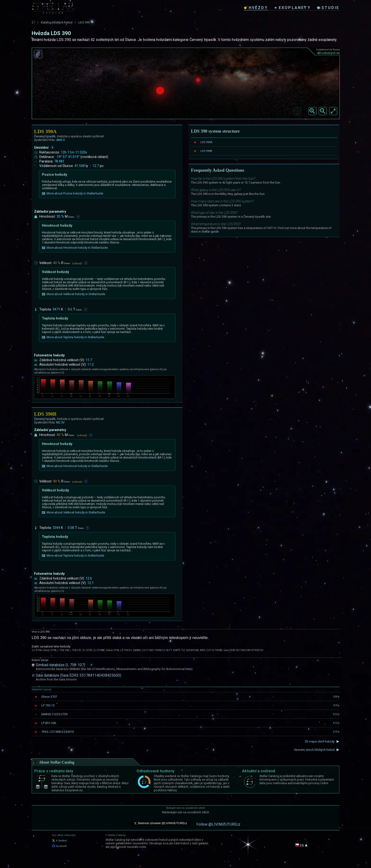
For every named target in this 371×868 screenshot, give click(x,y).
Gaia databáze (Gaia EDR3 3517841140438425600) (78, 675)
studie (328, 8)
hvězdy (256, 8)
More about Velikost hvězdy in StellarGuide (73, 294)
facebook (59, 846)
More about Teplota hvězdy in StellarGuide (73, 337)
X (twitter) (60, 841)
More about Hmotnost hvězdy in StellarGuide (75, 248)
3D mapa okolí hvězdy (320, 741)
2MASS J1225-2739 (54, 714)
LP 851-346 (49, 723)
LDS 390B (206, 151)
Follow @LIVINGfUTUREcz (218, 824)
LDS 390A (206, 142)
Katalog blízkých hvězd (57, 22)
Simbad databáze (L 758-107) (60, 665)
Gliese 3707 (49, 697)
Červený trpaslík (45, 136)
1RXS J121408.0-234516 (57, 732)
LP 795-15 (48, 705)
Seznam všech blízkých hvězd (314, 750)
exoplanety (292, 8)
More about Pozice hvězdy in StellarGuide (73, 193)
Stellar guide (210, 232)
